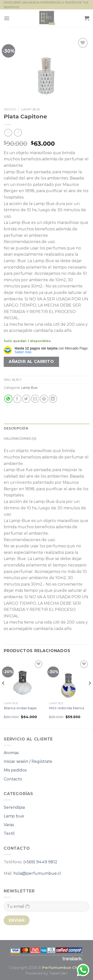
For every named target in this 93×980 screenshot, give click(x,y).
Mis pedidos (15, 770)
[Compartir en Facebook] (17, 399)
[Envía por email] (35, 399)
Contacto (13, 779)
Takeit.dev (58, 973)
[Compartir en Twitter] (26, 399)
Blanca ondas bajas (20, 708)
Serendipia (14, 807)
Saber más (23, 352)
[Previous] (3, 693)
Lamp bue (14, 816)
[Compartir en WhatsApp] (8, 399)
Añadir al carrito (31, 362)
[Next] (90, 693)
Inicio (10, 109)
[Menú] (7, 18)
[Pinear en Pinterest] (44, 399)
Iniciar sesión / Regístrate (28, 761)
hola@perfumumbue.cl (37, 873)
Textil (9, 833)
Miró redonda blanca (66, 708)
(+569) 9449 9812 (40, 862)
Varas (9, 825)
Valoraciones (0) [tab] (20, 438)
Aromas (11, 753)
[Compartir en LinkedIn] (53, 399)
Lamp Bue (31, 109)
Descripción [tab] (16, 428)
